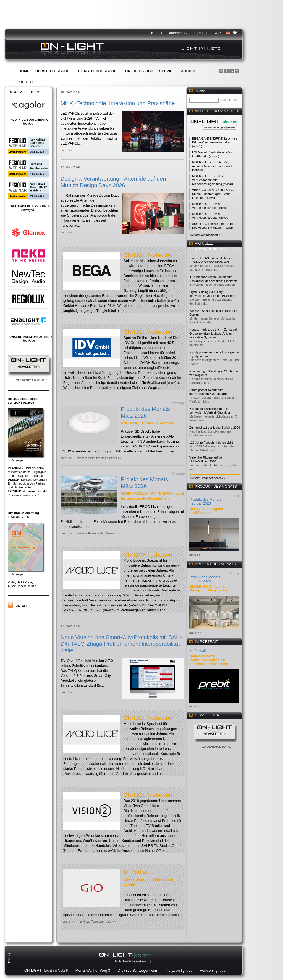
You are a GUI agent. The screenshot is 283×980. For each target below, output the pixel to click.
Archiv (188, 71)
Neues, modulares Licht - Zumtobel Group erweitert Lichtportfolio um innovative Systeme (213, 333)
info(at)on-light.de (179, 970)
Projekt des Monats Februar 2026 (205, 579)
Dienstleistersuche (98, 71)
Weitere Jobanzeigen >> (206, 235)
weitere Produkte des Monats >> (99, 458)
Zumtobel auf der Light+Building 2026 (215, 428)
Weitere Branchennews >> (207, 478)
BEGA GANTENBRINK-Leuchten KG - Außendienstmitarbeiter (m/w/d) (214, 142)
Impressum (200, 33)
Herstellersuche (54, 71)
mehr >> (66, 150)
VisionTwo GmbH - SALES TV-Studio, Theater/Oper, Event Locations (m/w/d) (213, 194)
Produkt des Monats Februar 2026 (205, 501)
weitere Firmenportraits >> (98, 922)
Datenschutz (177, 33)
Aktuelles (25, 606)
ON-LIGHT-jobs (139, 71)
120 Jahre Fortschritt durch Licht (211, 443)
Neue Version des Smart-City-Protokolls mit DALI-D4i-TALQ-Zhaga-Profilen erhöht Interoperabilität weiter (121, 644)
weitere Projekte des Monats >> (99, 533)
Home (24, 71)
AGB (217, 33)
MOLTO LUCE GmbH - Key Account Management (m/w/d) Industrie (212, 166)
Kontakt (157, 33)
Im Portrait (136, 872)
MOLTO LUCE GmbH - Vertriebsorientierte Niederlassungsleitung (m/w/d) (213, 180)
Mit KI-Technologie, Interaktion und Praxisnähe (118, 103)
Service (167, 71)
